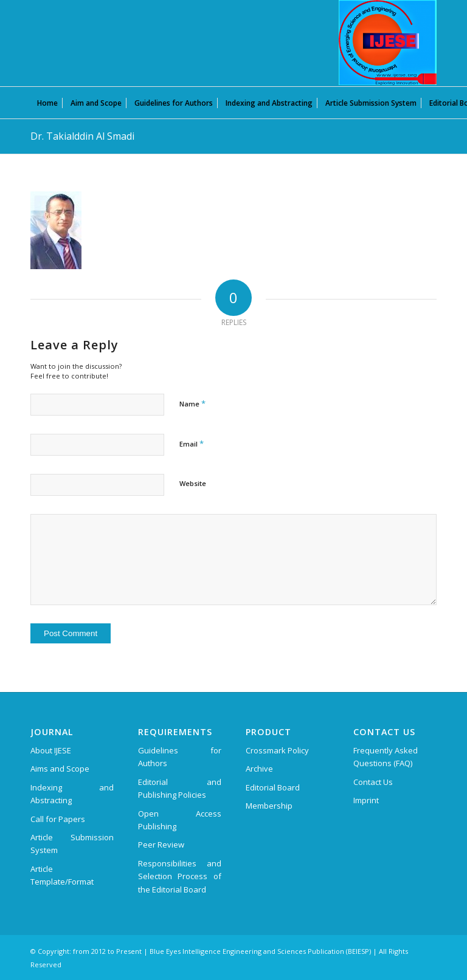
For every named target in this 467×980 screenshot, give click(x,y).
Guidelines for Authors (180, 757)
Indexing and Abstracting (72, 794)
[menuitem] (47, 103)
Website (193, 483)
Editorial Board (273, 787)
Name (192, 403)
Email (192, 444)
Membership (269, 806)
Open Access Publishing (180, 820)
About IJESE (51, 750)
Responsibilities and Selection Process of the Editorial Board (180, 876)
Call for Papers (58, 819)
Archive (259, 769)
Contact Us (373, 782)
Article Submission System (72, 844)
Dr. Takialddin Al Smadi (82, 136)
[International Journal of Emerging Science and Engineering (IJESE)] (388, 43)
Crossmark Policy (277, 750)
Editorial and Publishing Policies (180, 788)
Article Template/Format (62, 875)
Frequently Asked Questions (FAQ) (386, 757)
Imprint (366, 800)
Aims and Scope (60, 769)
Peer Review (161, 845)
